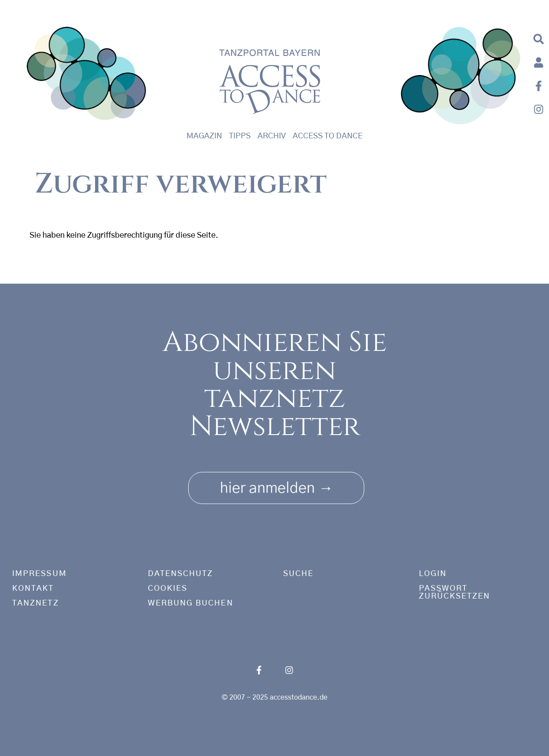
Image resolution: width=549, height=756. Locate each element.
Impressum (39, 574)
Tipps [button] (240, 136)
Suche (298, 574)
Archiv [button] (272, 136)
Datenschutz (181, 574)
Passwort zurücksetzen (455, 592)
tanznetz (36, 603)
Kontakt (33, 589)
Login (433, 574)
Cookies (168, 589)
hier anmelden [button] (276, 485)
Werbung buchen (191, 603)
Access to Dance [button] (328, 136)
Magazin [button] (204, 136)
